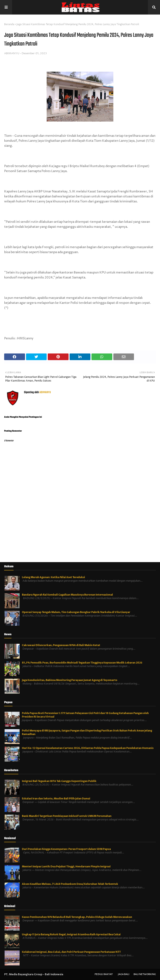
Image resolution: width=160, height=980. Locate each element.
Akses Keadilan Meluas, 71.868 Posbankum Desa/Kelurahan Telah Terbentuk (70, 884)
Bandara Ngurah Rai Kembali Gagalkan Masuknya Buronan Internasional (67, 595)
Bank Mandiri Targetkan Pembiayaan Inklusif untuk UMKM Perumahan (67, 816)
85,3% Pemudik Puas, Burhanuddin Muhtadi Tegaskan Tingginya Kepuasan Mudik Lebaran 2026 (82, 663)
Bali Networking (145, 974)
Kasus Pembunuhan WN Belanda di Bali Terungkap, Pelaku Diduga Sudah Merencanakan (77, 917)
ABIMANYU (12, 53)
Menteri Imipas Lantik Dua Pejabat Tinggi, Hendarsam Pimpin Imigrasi (66, 867)
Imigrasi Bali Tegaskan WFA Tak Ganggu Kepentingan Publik (59, 781)
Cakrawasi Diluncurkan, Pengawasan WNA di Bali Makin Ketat (61, 645)
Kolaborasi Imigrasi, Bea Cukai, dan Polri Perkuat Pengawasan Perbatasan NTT (71, 952)
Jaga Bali (124, 974)
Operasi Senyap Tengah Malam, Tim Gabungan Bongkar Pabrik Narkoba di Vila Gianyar (76, 612)
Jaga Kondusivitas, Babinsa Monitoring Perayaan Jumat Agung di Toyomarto (70, 680)
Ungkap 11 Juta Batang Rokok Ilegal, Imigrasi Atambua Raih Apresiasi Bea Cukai (71, 934)
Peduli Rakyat (104, 974)
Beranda (9, 24)
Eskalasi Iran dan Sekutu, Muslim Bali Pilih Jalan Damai (56, 799)
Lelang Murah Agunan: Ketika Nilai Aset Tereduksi (53, 577)
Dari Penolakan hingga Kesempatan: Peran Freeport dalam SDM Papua (66, 849)
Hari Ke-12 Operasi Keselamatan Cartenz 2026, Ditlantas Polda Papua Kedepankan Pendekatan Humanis (88, 748)
